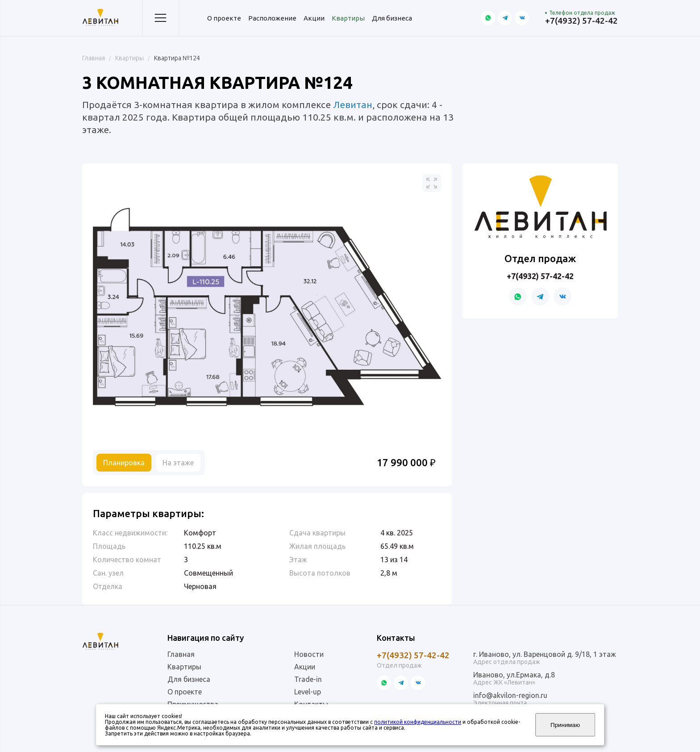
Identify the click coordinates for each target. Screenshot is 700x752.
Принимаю (565, 725)
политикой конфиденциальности (418, 722)
